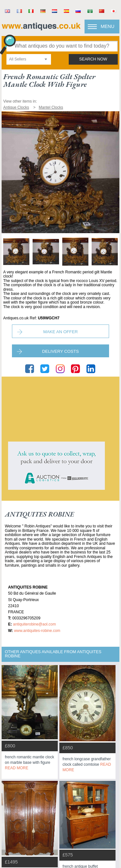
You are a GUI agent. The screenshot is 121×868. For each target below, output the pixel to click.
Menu (107, 26)
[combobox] (29, 59)
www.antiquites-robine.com (37, 631)
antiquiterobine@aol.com (34, 624)
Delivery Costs (61, 351)
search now (93, 59)
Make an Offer (60, 332)
